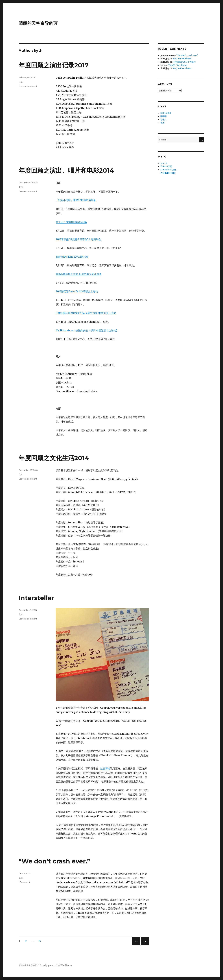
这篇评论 (105, 768)
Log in (164, 163)
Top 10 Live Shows (182, 59)
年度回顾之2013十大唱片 (184, 62)
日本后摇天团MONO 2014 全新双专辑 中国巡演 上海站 (86, 313)
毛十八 (163, 120)
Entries (166, 166)
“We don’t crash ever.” (54, 861)
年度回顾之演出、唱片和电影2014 (66, 170)
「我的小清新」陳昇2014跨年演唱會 (76, 200)
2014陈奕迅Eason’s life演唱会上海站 (77, 291)
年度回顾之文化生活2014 (54, 458)
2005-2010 (166, 113)
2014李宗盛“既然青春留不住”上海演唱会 (78, 239)
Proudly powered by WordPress (56, 965)
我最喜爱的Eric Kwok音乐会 (72, 257)
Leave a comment (28, 86)
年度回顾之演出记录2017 (54, 65)
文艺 (21, 82)
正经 (21, 878)
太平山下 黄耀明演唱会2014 (71, 222)
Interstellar (36, 598)
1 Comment (24, 882)
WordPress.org (168, 173)
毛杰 (162, 123)
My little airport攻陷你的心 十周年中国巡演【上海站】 (87, 330)
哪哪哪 (163, 116)
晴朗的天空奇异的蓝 (38, 23)
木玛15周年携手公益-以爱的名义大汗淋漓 (79, 274)
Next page (145, 945)
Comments (168, 170)
